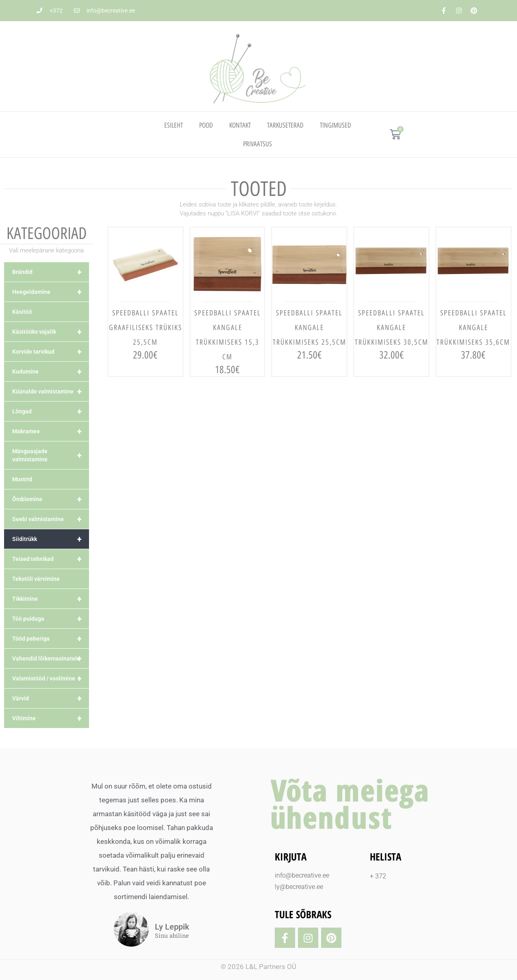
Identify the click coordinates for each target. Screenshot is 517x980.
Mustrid (22, 479)
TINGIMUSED (336, 125)
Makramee (51, 431)
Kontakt (240, 125)
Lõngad (51, 411)
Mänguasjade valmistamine (51, 455)
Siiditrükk (51, 539)
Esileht (174, 125)
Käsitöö (22, 312)
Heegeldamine (51, 292)
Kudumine (51, 372)
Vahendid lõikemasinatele (51, 658)
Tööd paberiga (51, 639)
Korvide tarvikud (51, 352)
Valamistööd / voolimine (51, 678)
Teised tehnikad (51, 559)
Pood (206, 125)
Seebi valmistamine (51, 519)
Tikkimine (51, 599)
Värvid (51, 698)
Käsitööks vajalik (51, 332)
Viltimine (51, 718)
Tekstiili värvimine (36, 579)
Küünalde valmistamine (51, 391)
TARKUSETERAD (285, 125)
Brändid (51, 272)
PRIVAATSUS (257, 144)
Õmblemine (51, 499)
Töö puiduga (51, 619)
